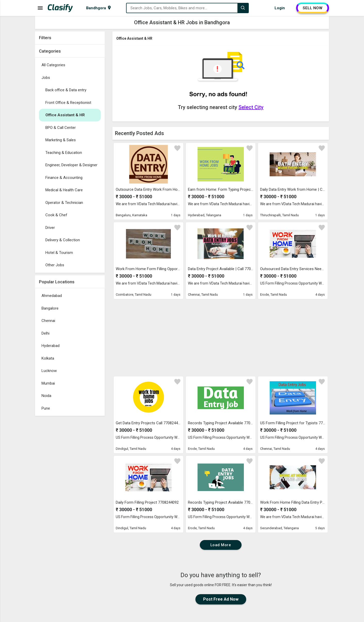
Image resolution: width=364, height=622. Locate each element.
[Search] (243, 8)
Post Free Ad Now (221, 599)
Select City (251, 107)
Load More (221, 545)
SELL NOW (313, 8)
